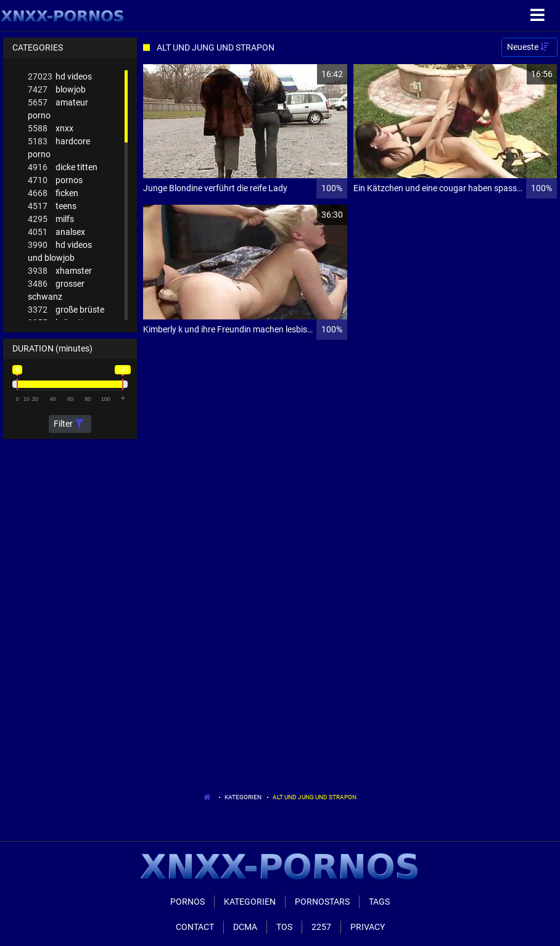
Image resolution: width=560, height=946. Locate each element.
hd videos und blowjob (60, 251)
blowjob (57, 90)
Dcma (245, 927)
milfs (51, 219)
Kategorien (243, 797)
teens (52, 206)
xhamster (60, 271)
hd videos (60, 77)
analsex (56, 232)
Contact (195, 927)
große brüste (66, 310)
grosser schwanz (56, 290)
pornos (55, 180)
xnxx (51, 129)
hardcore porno (59, 147)
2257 (321, 927)
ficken (53, 193)
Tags (379, 902)
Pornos (187, 902)
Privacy (368, 927)
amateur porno (58, 108)
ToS (284, 927)
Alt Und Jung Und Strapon (315, 797)
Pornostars (322, 902)
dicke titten (63, 167)
